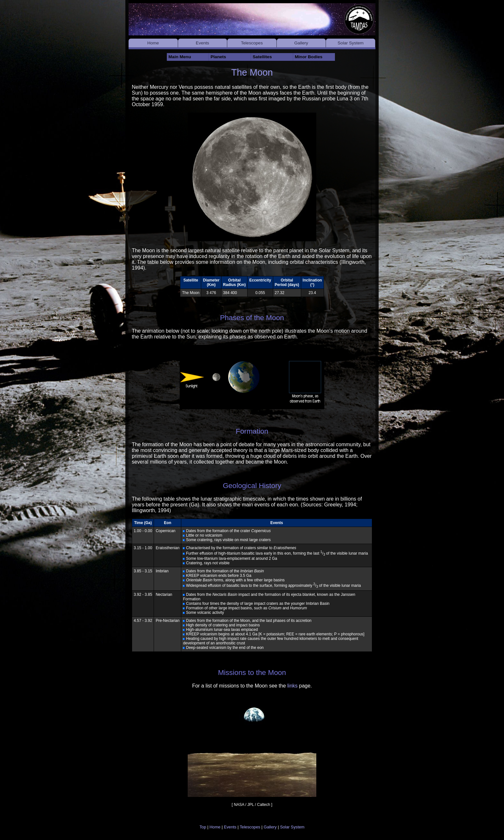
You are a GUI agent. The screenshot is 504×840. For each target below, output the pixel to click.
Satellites (262, 57)
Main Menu (180, 57)
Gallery (301, 43)
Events (203, 43)
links (292, 686)
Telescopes (252, 43)
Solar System (351, 43)
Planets (218, 57)
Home (153, 43)
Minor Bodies (309, 57)
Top (203, 827)
